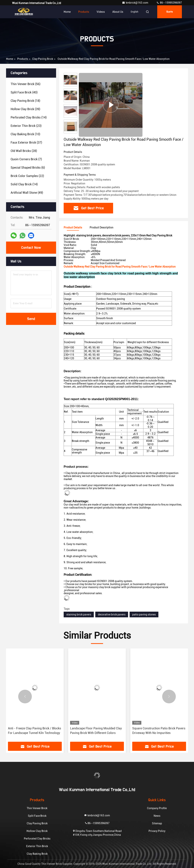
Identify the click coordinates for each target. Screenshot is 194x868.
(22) (27, 176)
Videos (101, 12)
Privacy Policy (157, 831)
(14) (29, 117)
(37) (26, 143)
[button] (25, 697)
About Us (118, 12)
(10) (25, 134)
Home (67, 12)
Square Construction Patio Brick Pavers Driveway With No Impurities (159, 731)
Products (84, 12)
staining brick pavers (79, 614)
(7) (26, 159)
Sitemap (157, 823)
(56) (25, 84)
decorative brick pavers (112, 614)
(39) (25, 109)
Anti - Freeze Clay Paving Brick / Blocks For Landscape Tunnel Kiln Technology (34, 731)
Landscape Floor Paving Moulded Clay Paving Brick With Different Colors (96, 731)
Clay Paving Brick (43, 59)
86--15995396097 (169, 3)
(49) (27, 193)
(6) (28, 168)
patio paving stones (144, 614)
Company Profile (157, 808)
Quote (170, 12)
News (157, 816)
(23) (26, 126)
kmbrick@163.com (135, 3)
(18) (25, 101)
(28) (24, 151)
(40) (24, 92)
